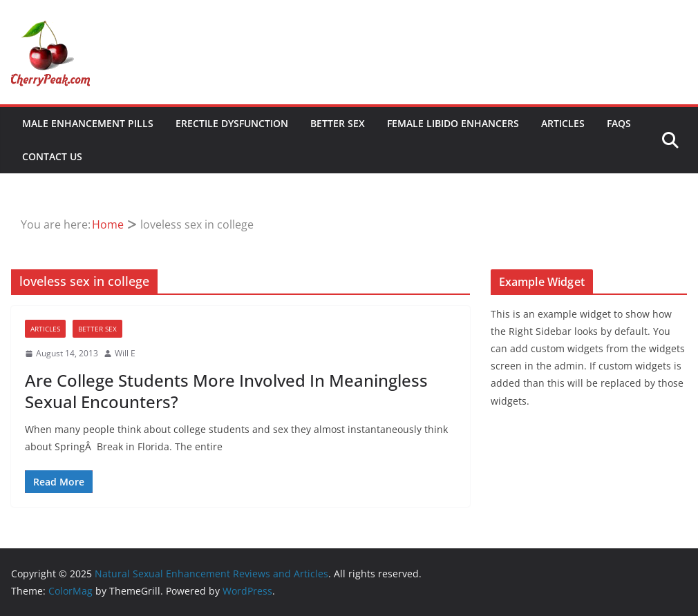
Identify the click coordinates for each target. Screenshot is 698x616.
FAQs (619, 123)
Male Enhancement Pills (88, 123)
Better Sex (338, 123)
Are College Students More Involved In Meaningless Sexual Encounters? (226, 391)
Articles (563, 123)
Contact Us (52, 156)
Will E (125, 353)
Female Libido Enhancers (453, 123)
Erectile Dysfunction (232, 123)
